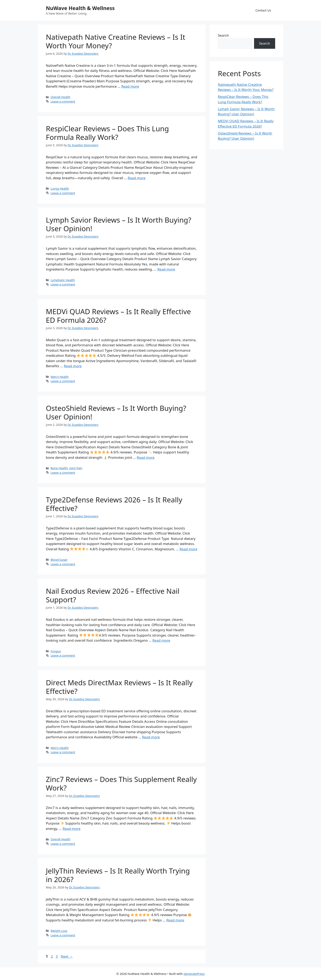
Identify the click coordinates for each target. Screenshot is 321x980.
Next (67, 956)
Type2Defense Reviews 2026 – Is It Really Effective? (114, 504)
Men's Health (60, 377)
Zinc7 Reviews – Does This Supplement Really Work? (121, 783)
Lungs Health (60, 189)
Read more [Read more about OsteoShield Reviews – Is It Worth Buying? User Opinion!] (146, 457)
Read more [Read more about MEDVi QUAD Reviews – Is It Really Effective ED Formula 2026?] (73, 366)
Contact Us (263, 10)
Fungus (56, 651)
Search (223, 35)
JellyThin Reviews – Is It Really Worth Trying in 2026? (118, 875)
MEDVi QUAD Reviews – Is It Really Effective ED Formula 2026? (118, 316)
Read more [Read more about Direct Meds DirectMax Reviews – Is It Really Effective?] (151, 737)
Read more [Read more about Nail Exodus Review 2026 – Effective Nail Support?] (161, 640)
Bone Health (59, 468)
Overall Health (60, 97)
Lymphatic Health (63, 280)
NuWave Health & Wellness (80, 8)
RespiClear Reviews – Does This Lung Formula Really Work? (107, 133)
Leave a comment (63, 101)
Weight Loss (59, 931)
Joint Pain (76, 468)
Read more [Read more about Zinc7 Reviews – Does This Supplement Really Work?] (72, 829)
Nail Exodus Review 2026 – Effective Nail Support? (113, 595)
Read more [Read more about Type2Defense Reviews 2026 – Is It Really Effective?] (188, 549)
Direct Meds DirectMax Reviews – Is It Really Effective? (119, 687)
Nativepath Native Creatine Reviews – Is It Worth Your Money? (116, 41)
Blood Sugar (59, 560)
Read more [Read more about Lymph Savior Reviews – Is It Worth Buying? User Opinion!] (166, 269)
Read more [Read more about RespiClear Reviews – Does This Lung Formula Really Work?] (137, 178)
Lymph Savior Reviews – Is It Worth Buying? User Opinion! (119, 224)
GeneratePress (194, 974)
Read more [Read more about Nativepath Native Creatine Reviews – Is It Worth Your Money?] (130, 86)
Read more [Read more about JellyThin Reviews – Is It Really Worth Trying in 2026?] (175, 920)
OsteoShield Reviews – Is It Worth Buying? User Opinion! (116, 412)
